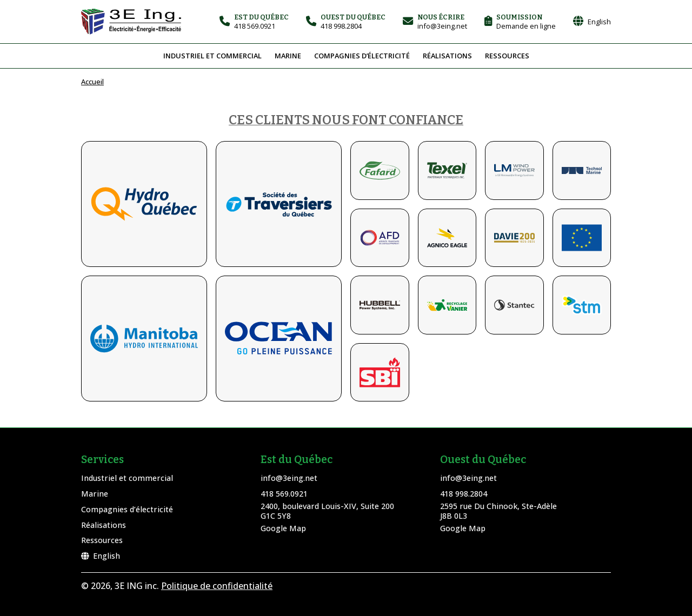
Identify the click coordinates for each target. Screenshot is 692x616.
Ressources (507, 56)
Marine (288, 56)
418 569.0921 (284, 494)
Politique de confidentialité (217, 586)
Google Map (283, 528)
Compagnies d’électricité (362, 56)
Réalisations (447, 56)
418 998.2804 (464, 494)
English (101, 556)
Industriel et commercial (212, 56)
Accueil (92, 82)
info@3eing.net (289, 478)
